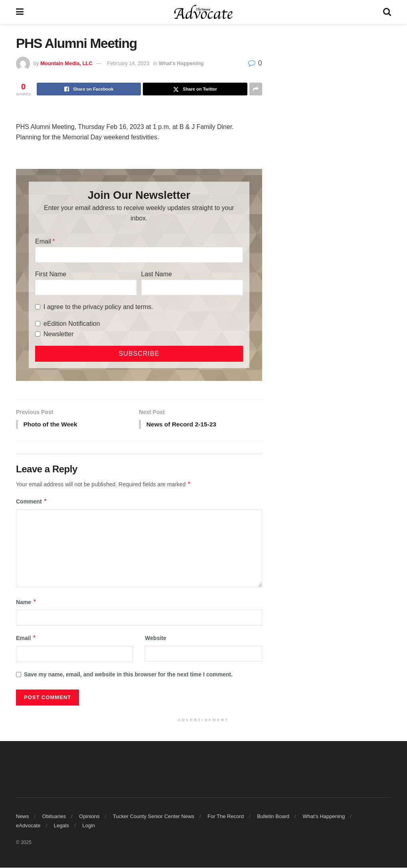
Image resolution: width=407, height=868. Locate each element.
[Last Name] (192, 287)
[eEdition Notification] (38, 324)
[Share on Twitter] (195, 89)
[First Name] (86, 287)
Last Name (157, 274)
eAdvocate (28, 826)
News (23, 817)
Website (155, 639)
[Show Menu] (20, 12)
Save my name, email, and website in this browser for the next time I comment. (128, 675)
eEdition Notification (72, 324)
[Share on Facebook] (89, 89)
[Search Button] (387, 12)
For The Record (226, 817)
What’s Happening (324, 817)
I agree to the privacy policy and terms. (98, 307)
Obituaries (54, 817)
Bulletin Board (273, 817)
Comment (32, 502)
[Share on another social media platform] (256, 89)
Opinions (89, 817)
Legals (61, 826)
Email (43, 241)
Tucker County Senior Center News (154, 817)
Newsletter (59, 334)
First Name (51, 274)
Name (26, 603)
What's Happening (181, 63)
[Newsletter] (38, 334)
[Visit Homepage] (203, 12)
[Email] (139, 255)
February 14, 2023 (128, 63)
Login (89, 826)
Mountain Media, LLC (66, 63)
